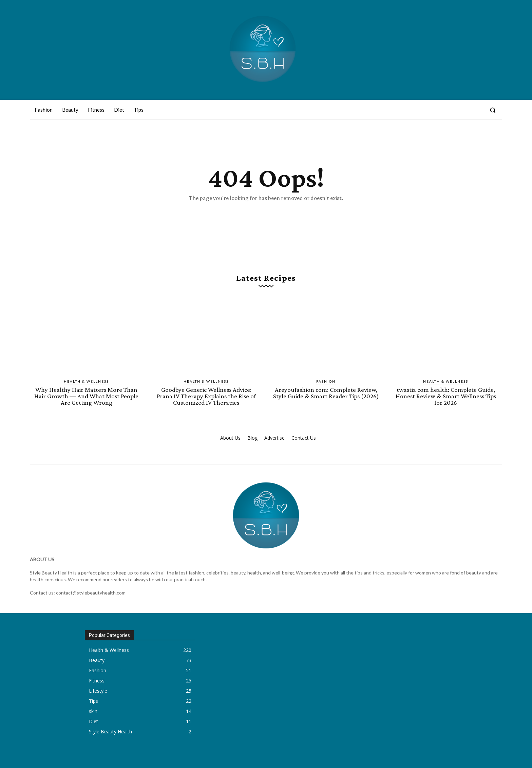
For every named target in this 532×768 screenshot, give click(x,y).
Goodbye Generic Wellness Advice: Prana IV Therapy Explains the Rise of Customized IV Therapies (206, 396)
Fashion (326, 381)
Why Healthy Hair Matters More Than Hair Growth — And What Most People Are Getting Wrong (86, 396)
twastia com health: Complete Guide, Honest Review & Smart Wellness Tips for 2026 (446, 396)
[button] (493, 110)
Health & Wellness (86, 381)
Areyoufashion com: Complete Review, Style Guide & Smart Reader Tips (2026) (326, 393)
